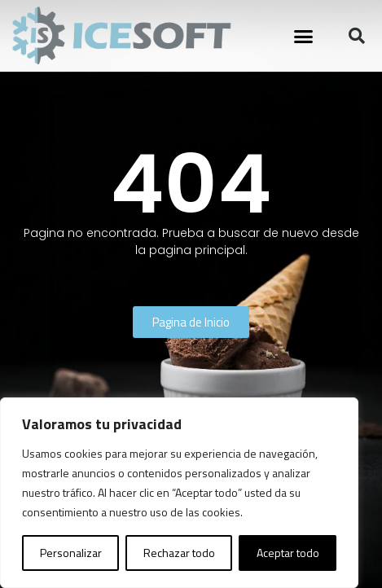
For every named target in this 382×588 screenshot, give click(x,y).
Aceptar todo (288, 553)
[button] (303, 36)
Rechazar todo (179, 553)
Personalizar (71, 553)
